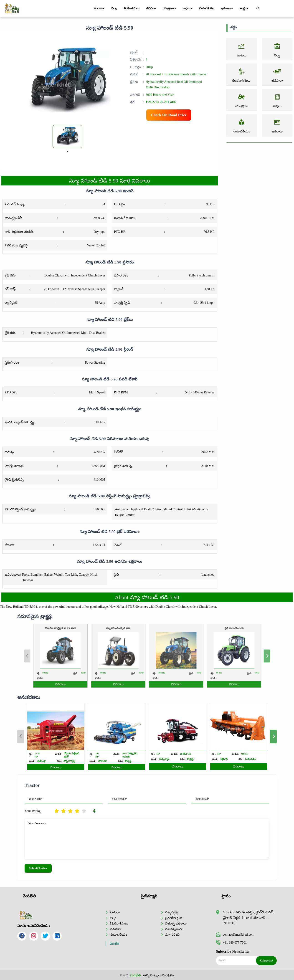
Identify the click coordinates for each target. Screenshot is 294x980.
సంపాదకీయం (207, 8)
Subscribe (266, 961)
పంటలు (99, 9)
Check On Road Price (169, 115)
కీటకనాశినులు (131, 8)
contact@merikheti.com (235, 934)
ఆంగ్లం (244, 9)
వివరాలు (56, 767)
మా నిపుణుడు (174, 929)
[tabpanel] (67, 137)
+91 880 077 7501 (231, 942)
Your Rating (33, 811)
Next (273, 737)
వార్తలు (188, 9)
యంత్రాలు (170, 9)
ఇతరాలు (227, 9)
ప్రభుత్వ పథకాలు (176, 923)
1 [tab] (67, 151)
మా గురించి (172, 934)
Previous (21, 737)
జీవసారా (151, 8)
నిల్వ (114, 8)
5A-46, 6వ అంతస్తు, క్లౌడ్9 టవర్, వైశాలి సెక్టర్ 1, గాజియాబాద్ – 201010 (249, 918)
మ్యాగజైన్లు (172, 912)
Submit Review (38, 868)
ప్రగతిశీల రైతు (174, 918)
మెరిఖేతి (115, 944)
